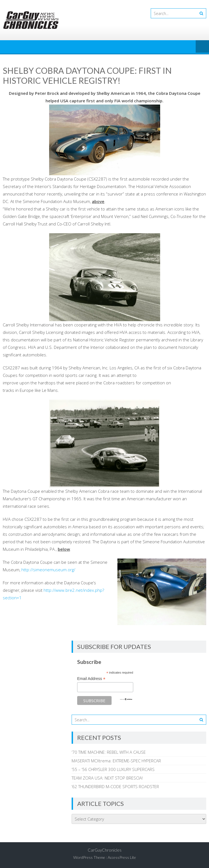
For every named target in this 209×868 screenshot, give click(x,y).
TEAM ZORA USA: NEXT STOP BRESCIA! (107, 778)
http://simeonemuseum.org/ (48, 570)
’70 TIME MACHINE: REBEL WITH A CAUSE (109, 752)
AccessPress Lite (122, 857)
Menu (202, 47)
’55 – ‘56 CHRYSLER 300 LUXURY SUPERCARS (113, 769)
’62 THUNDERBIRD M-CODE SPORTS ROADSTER (115, 786)
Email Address (91, 679)
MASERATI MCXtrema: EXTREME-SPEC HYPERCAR (116, 761)
